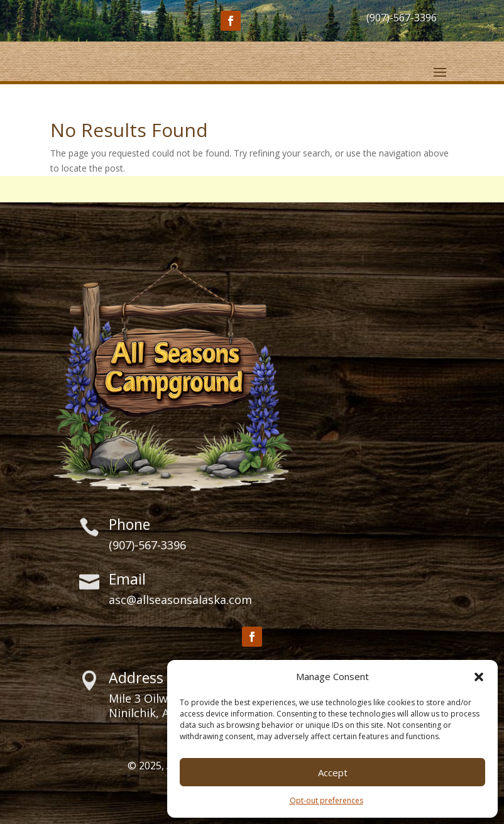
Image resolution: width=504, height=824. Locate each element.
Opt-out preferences (326, 800)
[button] (479, 677)
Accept (333, 772)
